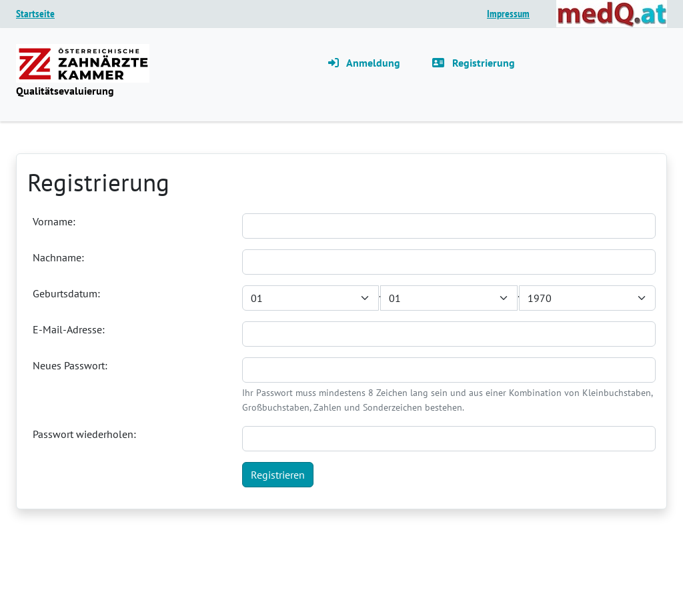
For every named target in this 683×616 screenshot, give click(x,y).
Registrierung (474, 63)
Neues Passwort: (70, 365)
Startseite (35, 13)
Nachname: (58, 257)
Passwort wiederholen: (84, 434)
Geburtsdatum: (66, 293)
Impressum (508, 13)
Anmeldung (364, 63)
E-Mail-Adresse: (69, 329)
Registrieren (278, 475)
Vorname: (54, 221)
